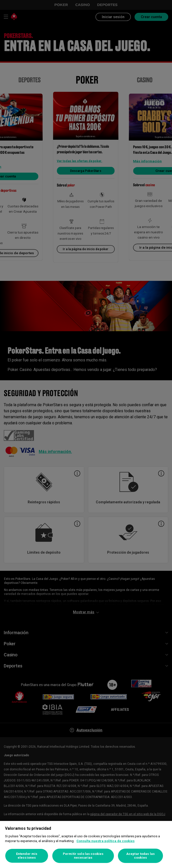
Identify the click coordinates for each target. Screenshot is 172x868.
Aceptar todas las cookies (140, 856)
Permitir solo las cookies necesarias (83, 856)
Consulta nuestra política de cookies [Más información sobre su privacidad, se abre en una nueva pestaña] (105, 841)
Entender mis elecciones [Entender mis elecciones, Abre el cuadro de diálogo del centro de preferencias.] (27, 856)
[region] (86, 844)
